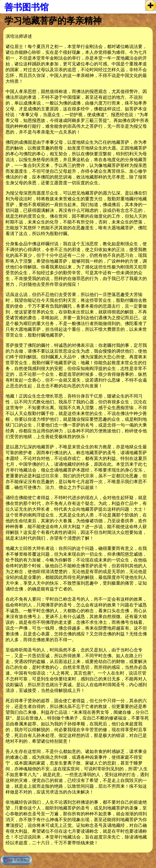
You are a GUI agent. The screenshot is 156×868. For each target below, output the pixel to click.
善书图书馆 (27, 7)
